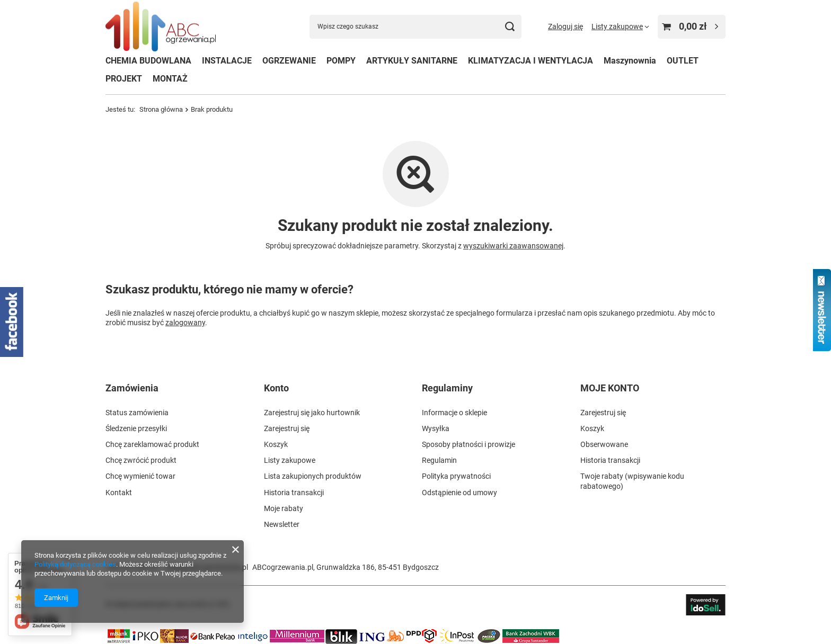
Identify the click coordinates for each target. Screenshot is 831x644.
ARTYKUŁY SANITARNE (412, 61)
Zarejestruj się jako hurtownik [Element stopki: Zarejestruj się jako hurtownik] (312, 413)
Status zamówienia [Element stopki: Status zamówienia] (137, 413)
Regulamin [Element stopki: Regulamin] (439, 460)
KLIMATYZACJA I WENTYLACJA (531, 61)
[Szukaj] (510, 27)
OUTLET (683, 61)
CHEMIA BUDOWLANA (148, 61)
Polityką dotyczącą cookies (75, 564)
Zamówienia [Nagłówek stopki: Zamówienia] (132, 388)
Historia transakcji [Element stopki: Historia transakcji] (294, 493)
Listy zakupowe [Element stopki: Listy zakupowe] (290, 460)
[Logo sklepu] (161, 27)
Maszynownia (630, 61)
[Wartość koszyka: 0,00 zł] (692, 27)
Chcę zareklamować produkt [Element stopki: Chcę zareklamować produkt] (152, 444)
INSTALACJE (227, 61)
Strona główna (161, 109)
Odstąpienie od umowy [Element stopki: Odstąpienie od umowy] (459, 493)
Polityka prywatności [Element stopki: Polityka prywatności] (456, 476)
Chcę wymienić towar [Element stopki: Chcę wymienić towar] (140, 476)
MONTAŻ (170, 79)
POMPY (341, 61)
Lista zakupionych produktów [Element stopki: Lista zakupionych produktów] (313, 476)
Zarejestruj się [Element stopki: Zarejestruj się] (287, 428)
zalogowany (185, 322)
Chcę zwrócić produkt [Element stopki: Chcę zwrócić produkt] (141, 460)
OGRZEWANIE (289, 61)
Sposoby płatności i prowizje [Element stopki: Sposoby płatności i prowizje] (468, 444)
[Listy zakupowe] (620, 26)
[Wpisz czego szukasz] (415, 27)
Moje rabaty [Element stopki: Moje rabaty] (284, 508)
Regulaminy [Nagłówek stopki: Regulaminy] (447, 388)
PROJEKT (124, 79)
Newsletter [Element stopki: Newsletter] (282, 524)
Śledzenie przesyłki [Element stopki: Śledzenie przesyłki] (136, 428)
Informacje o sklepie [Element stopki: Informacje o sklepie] (454, 413)
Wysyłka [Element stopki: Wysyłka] (436, 428)
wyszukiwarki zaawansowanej (513, 246)
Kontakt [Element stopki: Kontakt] (119, 493)
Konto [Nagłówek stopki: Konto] (276, 388)
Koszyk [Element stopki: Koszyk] (276, 444)
